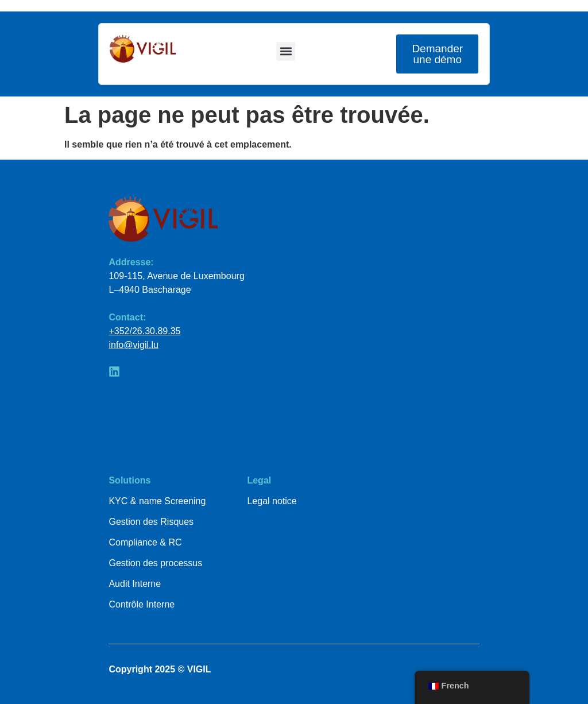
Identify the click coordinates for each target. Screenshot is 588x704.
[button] (286, 51)
